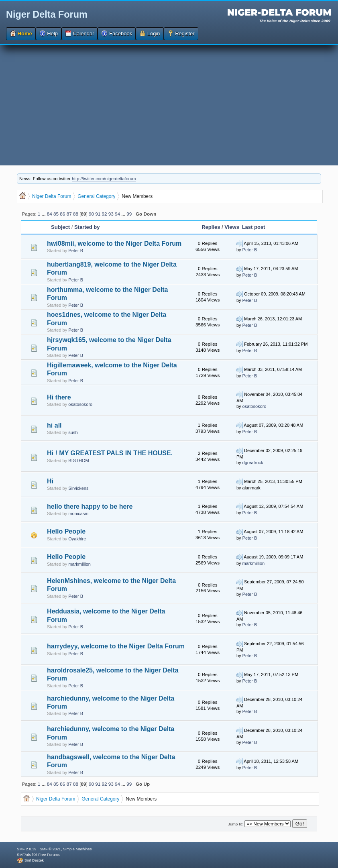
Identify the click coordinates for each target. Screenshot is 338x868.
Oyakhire (77, 539)
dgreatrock (253, 463)
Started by (87, 227)
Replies (211, 227)
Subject (61, 227)
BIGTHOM (78, 460)
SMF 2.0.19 (26, 849)
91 (98, 214)
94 (117, 214)
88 (76, 214)
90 (91, 214)
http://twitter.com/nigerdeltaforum (104, 179)
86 (62, 214)
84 (50, 214)
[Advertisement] (169, 105)
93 (111, 214)
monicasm (78, 513)
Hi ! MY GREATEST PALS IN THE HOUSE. (110, 453)
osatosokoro (80, 404)
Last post (254, 227)
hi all (54, 425)
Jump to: (236, 824)
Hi (50, 481)
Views (232, 227)
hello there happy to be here (90, 506)
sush (73, 432)
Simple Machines (77, 849)
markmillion (79, 564)
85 (56, 214)
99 (129, 214)
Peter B (76, 251)
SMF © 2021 (50, 849)
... (44, 214)
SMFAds (24, 855)
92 (104, 214)
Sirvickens (78, 488)
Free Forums (49, 855)
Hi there (59, 397)
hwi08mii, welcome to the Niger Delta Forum (114, 243)
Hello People (66, 531)
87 (69, 214)
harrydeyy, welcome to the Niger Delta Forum (116, 646)
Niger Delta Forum (47, 14)
